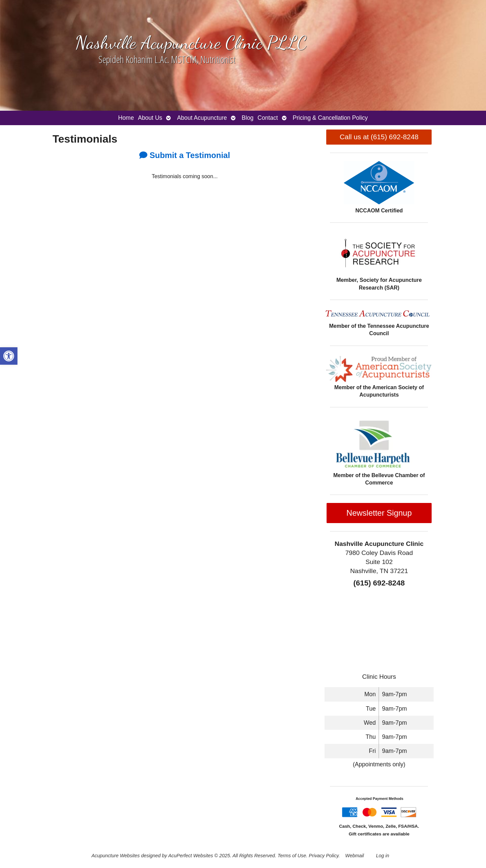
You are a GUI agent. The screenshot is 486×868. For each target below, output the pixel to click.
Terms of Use (292, 856)
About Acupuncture (202, 118)
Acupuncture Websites (115, 856)
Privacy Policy (324, 856)
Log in (382, 856)
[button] (9, 356)
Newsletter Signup (379, 513)
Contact (268, 118)
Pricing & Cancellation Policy (330, 118)
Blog (248, 118)
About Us (150, 118)
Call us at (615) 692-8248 (379, 137)
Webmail (355, 856)
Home (126, 118)
